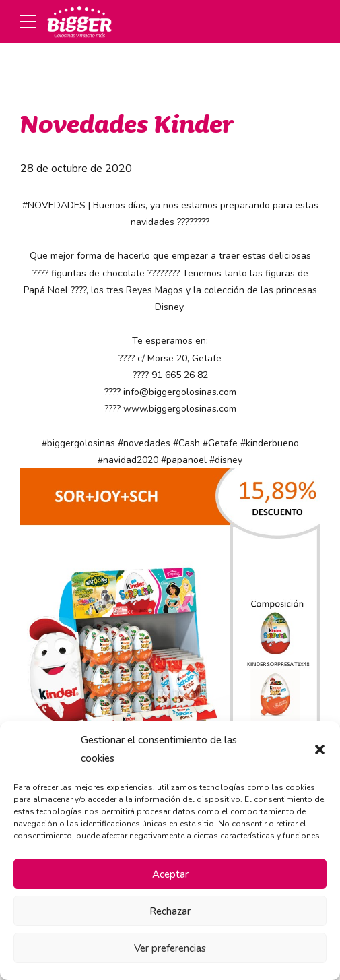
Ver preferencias (170, 948)
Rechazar (170, 911)
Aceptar (170, 874)
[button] (320, 749)
